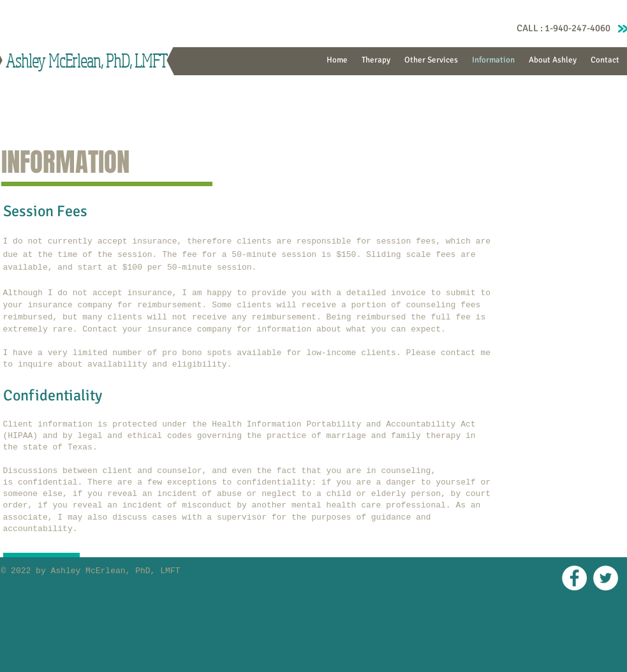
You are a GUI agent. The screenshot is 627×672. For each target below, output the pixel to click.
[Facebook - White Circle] (574, 578)
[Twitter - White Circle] (606, 578)
